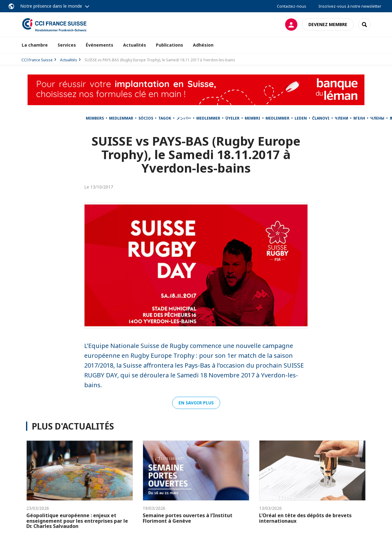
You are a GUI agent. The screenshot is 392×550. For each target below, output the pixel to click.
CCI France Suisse (37, 60)
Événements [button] (100, 45)
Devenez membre (328, 24)
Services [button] (67, 45)
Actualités (135, 45)
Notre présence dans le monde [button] (51, 6)
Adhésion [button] (203, 45)
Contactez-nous (292, 6)
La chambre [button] (35, 45)
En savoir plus (196, 403)
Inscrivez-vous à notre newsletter (350, 6)
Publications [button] (170, 45)
